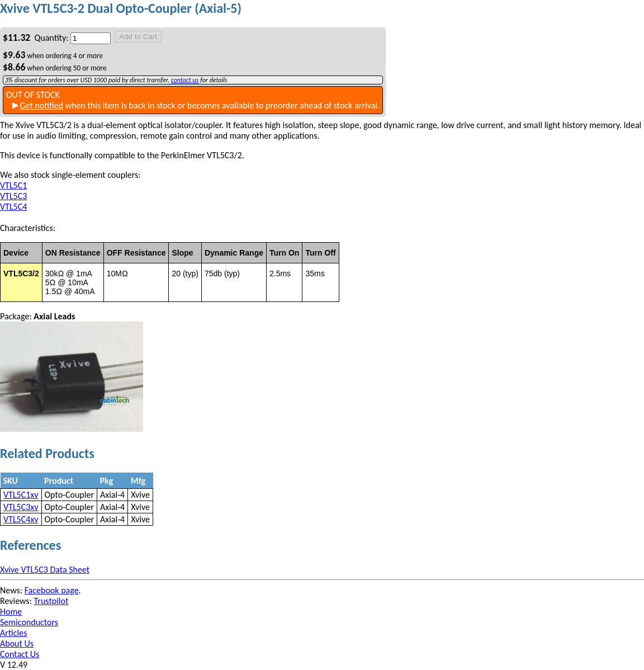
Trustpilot (51, 601)
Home (11, 612)
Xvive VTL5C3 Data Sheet (45, 570)
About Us (17, 643)
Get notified (41, 105)
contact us (185, 80)
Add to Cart (138, 37)
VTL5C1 (13, 185)
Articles (13, 633)
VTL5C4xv (21, 519)
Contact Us (20, 654)
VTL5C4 (13, 207)
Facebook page (52, 590)
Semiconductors (29, 622)
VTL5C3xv (21, 507)
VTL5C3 (13, 196)
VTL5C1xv (21, 495)
